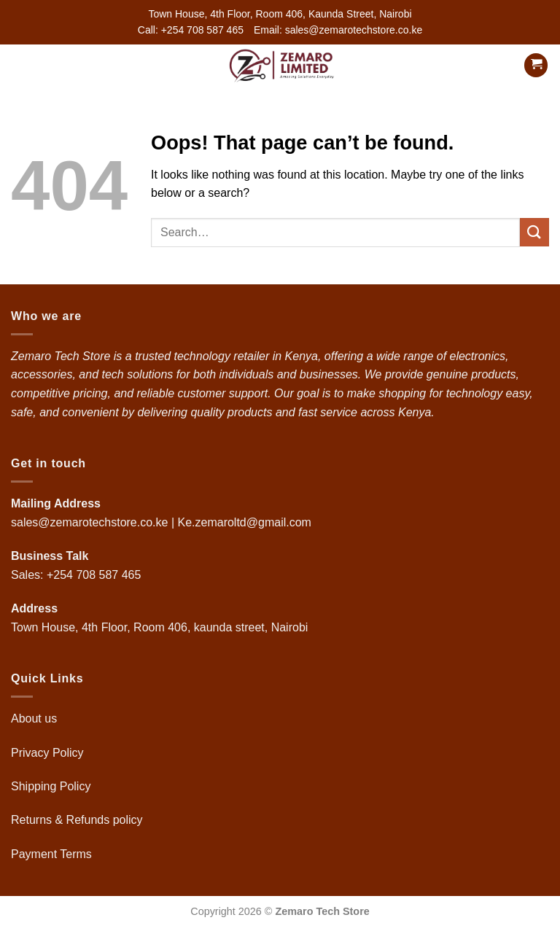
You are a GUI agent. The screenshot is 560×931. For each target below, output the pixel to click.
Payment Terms (53, 854)
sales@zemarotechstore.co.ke (89, 522)
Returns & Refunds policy (77, 820)
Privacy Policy (47, 753)
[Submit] (534, 232)
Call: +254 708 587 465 (191, 30)
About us (36, 718)
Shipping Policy (52, 786)
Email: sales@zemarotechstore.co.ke (338, 30)
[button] (20, 65)
